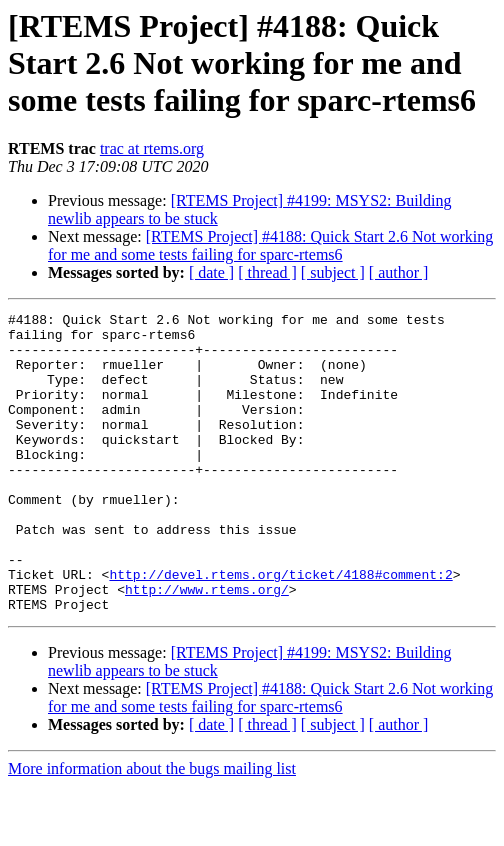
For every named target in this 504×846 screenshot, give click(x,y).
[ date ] (211, 272)
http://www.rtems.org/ (207, 646)
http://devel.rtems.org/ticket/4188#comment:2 (280, 628)
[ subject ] (333, 272)
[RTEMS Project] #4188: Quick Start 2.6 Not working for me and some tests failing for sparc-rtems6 (270, 245)
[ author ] (399, 272)
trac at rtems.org (152, 148)
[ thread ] (267, 272)
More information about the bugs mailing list (152, 828)
